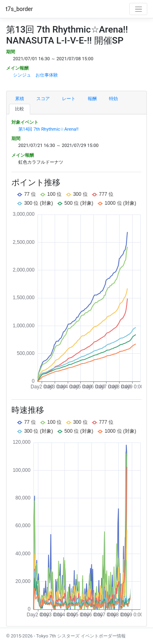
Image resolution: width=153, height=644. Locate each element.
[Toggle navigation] (138, 9)
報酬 (92, 99)
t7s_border (19, 9)
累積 (20, 99)
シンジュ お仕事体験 (35, 75)
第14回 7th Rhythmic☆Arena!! (49, 129)
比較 (20, 109)
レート (69, 99)
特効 (113, 99)
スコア (43, 99)
